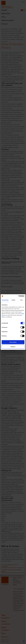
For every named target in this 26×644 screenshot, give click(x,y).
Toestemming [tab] (5, 300)
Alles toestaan (13, 342)
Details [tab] (13, 300)
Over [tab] (21, 300)
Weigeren (13, 347)
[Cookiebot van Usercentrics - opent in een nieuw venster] (19, 296)
